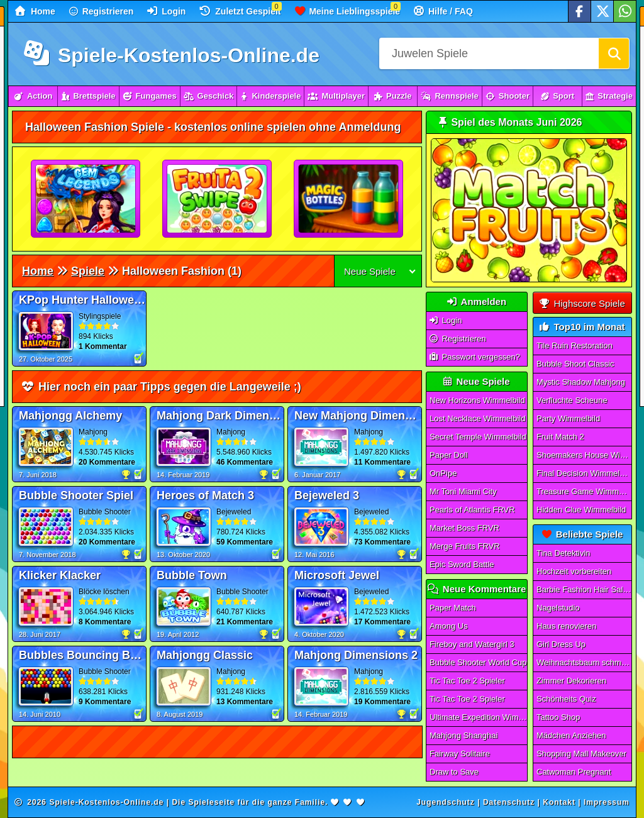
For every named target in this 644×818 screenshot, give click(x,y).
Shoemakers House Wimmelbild (584, 455)
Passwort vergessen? (475, 357)
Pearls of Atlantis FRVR (472, 510)
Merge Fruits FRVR (465, 546)
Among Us (449, 626)
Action (33, 96)
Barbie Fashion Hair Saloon (584, 589)
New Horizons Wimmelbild (477, 400)
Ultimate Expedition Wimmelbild (479, 717)
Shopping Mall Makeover (581, 754)
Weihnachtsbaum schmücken (584, 662)
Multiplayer (336, 96)
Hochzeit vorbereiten (574, 571)
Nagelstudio (558, 608)
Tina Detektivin (563, 553)
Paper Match (453, 608)
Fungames (150, 96)
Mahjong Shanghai (464, 735)
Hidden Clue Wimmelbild (581, 510)
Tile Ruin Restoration (575, 345)
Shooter (508, 96)
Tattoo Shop (558, 717)
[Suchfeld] (489, 53)
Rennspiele (449, 96)
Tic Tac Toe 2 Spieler (467, 681)
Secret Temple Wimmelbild (478, 437)
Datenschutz (509, 802)
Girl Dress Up (561, 644)
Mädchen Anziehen (571, 735)
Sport (558, 96)
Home (35, 11)
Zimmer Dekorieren (571, 681)
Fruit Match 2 (560, 437)
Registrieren (102, 11)
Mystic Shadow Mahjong (581, 382)
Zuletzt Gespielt (240, 11)
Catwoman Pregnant (574, 772)
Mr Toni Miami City (463, 491)
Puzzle (393, 96)
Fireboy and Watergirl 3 (472, 644)
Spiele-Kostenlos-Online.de (172, 55)
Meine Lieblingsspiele (348, 11)
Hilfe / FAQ (443, 11)
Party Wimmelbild (568, 418)
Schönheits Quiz (566, 699)
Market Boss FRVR (464, 528)
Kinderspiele (270, 96)
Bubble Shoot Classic (575, 364)
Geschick (209, 96)
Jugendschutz (446, 802)
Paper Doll (449, 455)
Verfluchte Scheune (572, 400)
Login (166, 11)
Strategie (609, 96)
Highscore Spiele (582, 303)
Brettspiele (88, 96)
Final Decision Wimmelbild (584, 473)
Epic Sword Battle (462, 564)
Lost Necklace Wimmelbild (477, 418)
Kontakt (559, 802)
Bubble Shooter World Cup (478, 662)
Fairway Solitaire (460, 754)
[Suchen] (614, 53)
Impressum (607, 802)
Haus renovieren (566, 626)
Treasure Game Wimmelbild (584, 491)
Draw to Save (454, 772)
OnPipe (443, 473)
